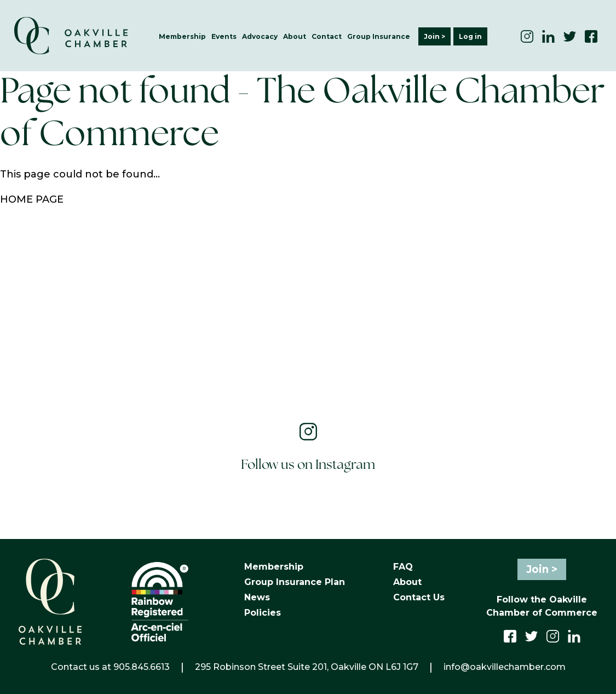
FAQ (403, 567)
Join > (434, 36)
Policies (263, 613)
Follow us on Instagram (308, 465)
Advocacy (260, 36)
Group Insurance (379, 36)
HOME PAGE (32, 199)
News (257, 597)
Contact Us (419, 597)
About (295, 36)
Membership (182, 36)
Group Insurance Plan (295, 582)
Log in (470, 36)
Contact (327, 36)
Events (224, 36)
